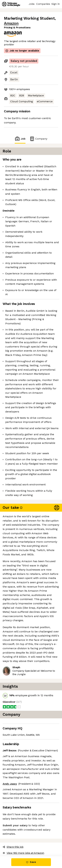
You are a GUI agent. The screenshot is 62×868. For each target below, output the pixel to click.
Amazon (11, 23)
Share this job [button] (13, 847)
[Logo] (11, 4)
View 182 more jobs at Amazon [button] (23, 853)
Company (38, 139)
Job (20, 139)
